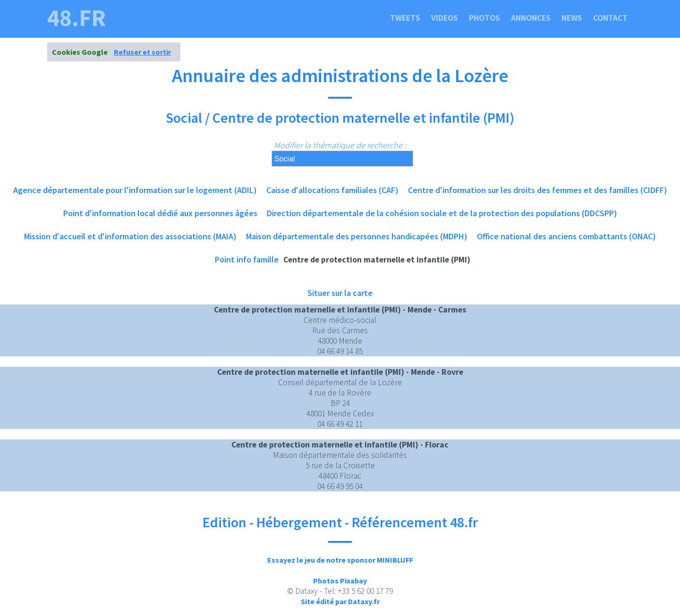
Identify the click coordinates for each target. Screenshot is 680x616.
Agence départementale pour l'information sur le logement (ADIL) (135, 190)
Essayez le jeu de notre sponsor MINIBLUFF (340, 560)
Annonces (531, 18)
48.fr (76, 18)
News (572, 18)
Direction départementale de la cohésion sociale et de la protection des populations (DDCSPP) (442, 213)
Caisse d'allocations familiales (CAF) (332, 190)
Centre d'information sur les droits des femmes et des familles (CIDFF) (538, 190)
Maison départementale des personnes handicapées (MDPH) (357, 236)
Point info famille (247, 259)
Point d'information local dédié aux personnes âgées (160, 213)
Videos (445, 18)
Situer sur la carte (340, 293)
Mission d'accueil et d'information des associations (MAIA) (130, 236)
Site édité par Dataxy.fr (340, 601)
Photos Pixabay (340, 581)
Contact (610, 18)
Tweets (405, 18)
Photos (484, 18)
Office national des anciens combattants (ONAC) (566, 236)
